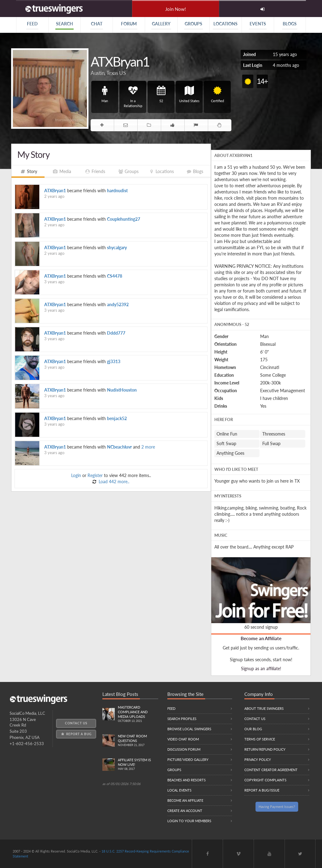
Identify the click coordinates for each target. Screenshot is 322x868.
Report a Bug (76, 734)
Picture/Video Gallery (188, 759)
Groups (174, 770)
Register (95, 475)
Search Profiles (182, 719)
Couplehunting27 (124, 219)
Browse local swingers (189, 729)
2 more (148, 447)
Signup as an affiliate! (261, 668)
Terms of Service (260, 739)
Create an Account (185, 811)
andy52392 (118, 304)
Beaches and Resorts (187, 780)
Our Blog (253, 729)
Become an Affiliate (261, 638)
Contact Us (76, 723)
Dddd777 (116, 333)
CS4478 (115, 276)
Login (76, 475)
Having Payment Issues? (277, 807)
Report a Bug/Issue (262, 790)
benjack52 (117, 418)
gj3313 (114, 361)
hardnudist (117, 191)
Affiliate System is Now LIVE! (138, 765)
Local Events (179, 790)
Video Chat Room (183, 739)
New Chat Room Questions (138, 741)
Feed (171, 708)
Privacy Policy (258, 759)
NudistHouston (122, 390)
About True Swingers (264, 708)
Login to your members (189, 821)
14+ (262, 81)
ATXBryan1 (55, 191)
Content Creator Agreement (271, 770)
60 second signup (261, 627)
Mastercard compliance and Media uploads (138, 714)
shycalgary (117, 247)
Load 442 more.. (113, 482)
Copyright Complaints (265, 780)
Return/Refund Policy (265, 749)
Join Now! (176, 9)
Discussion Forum (184, 749)
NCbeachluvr (119, 447)
